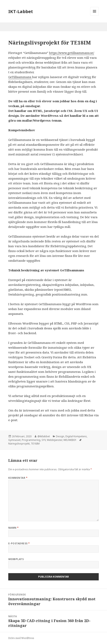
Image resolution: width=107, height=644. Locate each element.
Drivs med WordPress (21, 638)
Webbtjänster (55, 440)
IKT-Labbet (21, 11)
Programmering (31, 440)
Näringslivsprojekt (19, 444)
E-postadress (19, 543)
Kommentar (18, 478)
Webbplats (16, 559)
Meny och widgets (95, 15)
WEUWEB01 (70, 440)
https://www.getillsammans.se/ (72, 53)
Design (60, 436)
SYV (44, 440)
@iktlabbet (44, 436)
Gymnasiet (14, 440)
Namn (14, 528)
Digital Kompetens (76, 436)
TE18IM (35, 444)
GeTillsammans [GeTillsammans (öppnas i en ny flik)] (20, 77)
